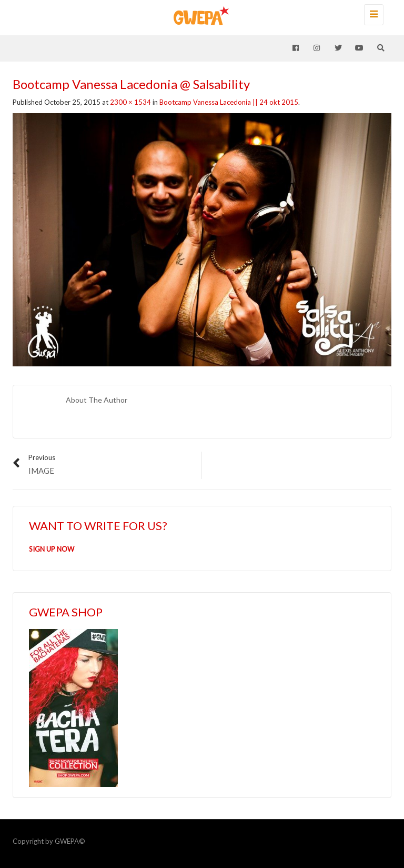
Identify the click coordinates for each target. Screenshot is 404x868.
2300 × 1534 (130, 102)
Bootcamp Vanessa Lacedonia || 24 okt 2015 (229, 102)
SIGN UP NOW (52, 549)
